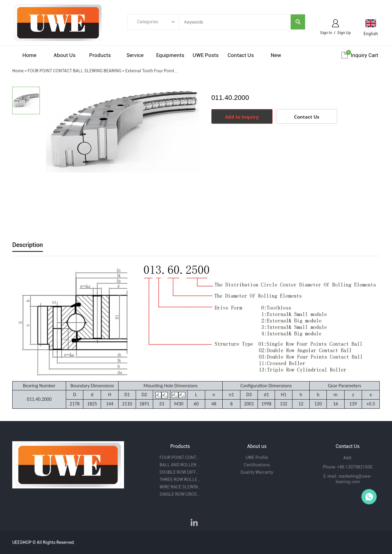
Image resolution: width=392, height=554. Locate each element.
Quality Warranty (257, 472)
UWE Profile (257, 457)
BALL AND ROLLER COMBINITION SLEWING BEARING (180, 465)
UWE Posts (206, 55)
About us (65, 55)
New (276, 55)
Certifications (257, 465)
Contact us (241, 55)
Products (100, 55)
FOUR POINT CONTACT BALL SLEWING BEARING (74, 71)
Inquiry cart (364, 55)
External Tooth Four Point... (152, 71)
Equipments (170, 55)
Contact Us (307, 117)
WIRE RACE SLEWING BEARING (180, 487)
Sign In (326, 33)
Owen (369, 497)
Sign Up (344, 33)
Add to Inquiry (242, 117)
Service (135, 55)
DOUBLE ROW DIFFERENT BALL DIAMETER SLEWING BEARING (180, 472)
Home (29, 55)
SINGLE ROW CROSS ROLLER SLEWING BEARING (180, 494)
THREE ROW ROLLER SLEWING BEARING (180, 480)
